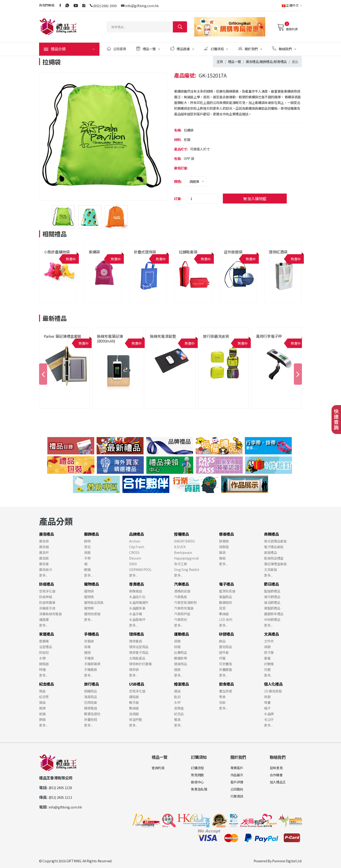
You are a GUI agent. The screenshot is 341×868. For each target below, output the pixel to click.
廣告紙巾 (46, 570)
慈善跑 (224, 541)
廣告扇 (44, 558)
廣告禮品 (252, 62)
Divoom (135, 558)
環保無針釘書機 (140, 664)
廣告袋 (44, 541)
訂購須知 (216, 49)
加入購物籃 (255, 199)
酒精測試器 (182, 591)
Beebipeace (183, 552)
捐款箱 (224, 547)
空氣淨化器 (47, 591)
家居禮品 (47, 634)
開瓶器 (44, 664)
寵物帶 (89, 608)
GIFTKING (74, 861)
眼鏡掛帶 (181, 658)
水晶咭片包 (137, 597)
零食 (222, 697)
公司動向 (237, 789)
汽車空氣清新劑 (185, 602)
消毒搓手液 (47, 608)
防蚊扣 (44, 652)
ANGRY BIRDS (184, 541)
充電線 (89, 641)
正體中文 (292, 5)
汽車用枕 (181, 619)
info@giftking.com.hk (142, 6)
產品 (295, 62)
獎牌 (42, 708)
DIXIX (133, 564)
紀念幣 (44, 697)
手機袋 (89, 658)
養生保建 (226, 691)
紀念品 (179, 714)
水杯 (177, 702)
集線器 (224, 614)
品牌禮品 (137, 534)
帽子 (267, 708)
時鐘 (42, 669)
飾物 (87, 541)
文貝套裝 (271, 570)
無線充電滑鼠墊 (163, 336)
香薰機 (44, 641)
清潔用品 (91, 697)
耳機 (87, 647)
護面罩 (44, 619)
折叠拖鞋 (91, 719)
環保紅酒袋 (278, 252)
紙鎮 (42, 714)
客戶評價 (237, 782)
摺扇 (177, 669)
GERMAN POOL (140, 570)
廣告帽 (44, 547)
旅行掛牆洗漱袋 (216, 336)
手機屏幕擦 (92, 664)
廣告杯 (44, 552)
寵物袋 (89, 591)
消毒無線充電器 (50, 614)
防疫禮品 (47, 584)
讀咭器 (134, 697)
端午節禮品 (272, 597)
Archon (135, 541)
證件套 (224, 652)
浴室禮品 (46, 647)
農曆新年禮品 (274, 614)
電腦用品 (226, 597)
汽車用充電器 (184, 608)
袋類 (87, 552)
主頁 (220, 62)
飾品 (222, 641)
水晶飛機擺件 (139, 602)
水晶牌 (269, 714)
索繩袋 (94, 252)
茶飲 (222, 702)
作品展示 (237, 775)
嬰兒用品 (226, 647)
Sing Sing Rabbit (187, 570)
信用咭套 (91, 702)
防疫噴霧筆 (47, 602)
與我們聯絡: (47, 5)
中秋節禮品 (272, 619)
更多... (43, 575)
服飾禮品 (266, 62)
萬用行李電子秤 (269, 336)
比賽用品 (181, 652)
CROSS (134, 552)
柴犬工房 (181, 564)
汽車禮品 (182, 584)
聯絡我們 (284, 49)
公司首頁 (116, 49)
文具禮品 (271, 634)
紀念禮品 (47, 684)
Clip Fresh (137, 547)
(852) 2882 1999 (105, 6)
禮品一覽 (148, 49)
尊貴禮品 (137, 584)
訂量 (177, 199)
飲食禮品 (227, 684)
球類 (177, 647)
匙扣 (177, 697)
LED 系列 (226, 619)
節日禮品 (271, 584)
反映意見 (276, 768)
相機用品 (91, 691)
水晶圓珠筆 (137, 608)
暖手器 (134, 702)
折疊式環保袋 (145, 252)
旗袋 (222, 552)
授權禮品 (182, 534)
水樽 (42, 658)
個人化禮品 (273, 684)
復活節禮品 (272, 602)
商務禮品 (271, 534)
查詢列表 (287, 27)
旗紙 (222, 558)
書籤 (267, 658)
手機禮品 (92, 634)
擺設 (42, 702)
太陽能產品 (137, 658)
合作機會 (276, 775)
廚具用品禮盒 (274, 558)
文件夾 (269, 641)
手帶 (87, 558)
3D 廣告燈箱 (273, 691)
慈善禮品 (280, 62)
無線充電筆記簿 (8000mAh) (110, 339)
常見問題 (197, 775)
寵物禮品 (92, 584)
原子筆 (269, 652)
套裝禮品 (271, 552)
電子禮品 (227, 584)
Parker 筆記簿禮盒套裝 (63, 336)
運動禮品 (182, 634)
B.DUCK (180, 547)
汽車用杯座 (182, 614)
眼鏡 (87, 570)
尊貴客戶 (237, 768)
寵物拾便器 (92, 614)
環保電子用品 (139, 652)
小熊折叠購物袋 (57, 252)
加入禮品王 (278, 782)
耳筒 (222, 608)
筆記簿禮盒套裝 (275, 564)
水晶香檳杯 (137, 619)
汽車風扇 (181, 597)
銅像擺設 (136, 591)
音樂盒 (179, 708)
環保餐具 (136, 641)
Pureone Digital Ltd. (287, 861)
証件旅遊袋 (233, 252)
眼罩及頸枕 (92, 714)
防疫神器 (46, 597)
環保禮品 (137, 634)
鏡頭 (87, 652)
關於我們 (250, 49)
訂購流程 (197, 768)
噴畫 (267, 702)
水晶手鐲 (136, 614)
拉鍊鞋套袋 (188, 252)
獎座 (42, 691)
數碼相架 (226, 602)
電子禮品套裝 (274, 547)
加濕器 (134, 714)
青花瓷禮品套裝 (275, 541)
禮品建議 (182, 49)
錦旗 (42, 719)
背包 (87, 547)
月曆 (267, 669)
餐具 (177, 719)
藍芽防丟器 (227, 591)
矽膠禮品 (227, 634)
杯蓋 (222, 658)
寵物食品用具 (94, 602)
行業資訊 (237, 796)
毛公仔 (269, 719)
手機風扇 (91, 669)
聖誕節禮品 (272, 591)
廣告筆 (44, 564)
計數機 (269, 664)
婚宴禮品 (182, 684)
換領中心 (197, 782)
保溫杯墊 (136, 719)
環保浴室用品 (139, 647)
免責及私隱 (199, 789)
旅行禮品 (92, 684)
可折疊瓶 (226, 664)
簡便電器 (91, 708)
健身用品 (181, 664)
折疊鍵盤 (226, 669)
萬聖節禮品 (272, 608)
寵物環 (89, 597)
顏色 (177, 181)
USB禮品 (137, 684)
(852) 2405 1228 (60, 788)
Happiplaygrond (186, 558)
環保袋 (134, 669)
